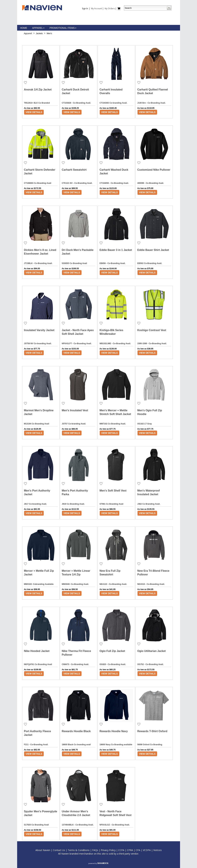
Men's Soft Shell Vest (113, 491)
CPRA (130, 850)
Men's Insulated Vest (75, 410)
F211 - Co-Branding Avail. (36, 745)
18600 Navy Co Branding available (116, 745)
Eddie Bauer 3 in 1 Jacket (116, 250)
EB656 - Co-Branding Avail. (113, 263)
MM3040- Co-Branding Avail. (75, 584)
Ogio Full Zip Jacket (112, 651)
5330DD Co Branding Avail (74, 263)
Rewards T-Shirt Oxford (152, 731)
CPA (138, 850)
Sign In (85, 8)
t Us (63, 850)
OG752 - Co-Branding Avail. (150, 664)
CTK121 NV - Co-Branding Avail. (77, 183)
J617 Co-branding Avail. (35, 504)
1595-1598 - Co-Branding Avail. (152, 344)
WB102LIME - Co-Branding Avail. (115, 344)
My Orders (110, 8)
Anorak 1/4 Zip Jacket (38, 90)
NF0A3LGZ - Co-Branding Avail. (115, 825)
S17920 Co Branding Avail (36, 825)
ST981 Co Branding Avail (112, 504)
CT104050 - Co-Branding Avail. (114, 183)
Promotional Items (63, 28)
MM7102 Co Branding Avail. (113, 424)
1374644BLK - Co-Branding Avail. (78, 825)
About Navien (43, 850)
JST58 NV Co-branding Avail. (38, 344)
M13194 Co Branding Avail (37, 424)
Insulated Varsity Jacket (39, 330)
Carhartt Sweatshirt (74, 170)
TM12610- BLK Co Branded (37, 103)
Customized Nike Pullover (154, 170)
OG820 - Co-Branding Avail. (113, 664)
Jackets (39, 33)
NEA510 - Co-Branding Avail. (151, 584)
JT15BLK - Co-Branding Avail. (38, 263)
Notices (158, 850)
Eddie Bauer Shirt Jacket (153, 250)
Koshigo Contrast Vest (152, 330)
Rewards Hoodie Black (76, 731)
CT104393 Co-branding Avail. (113, 103)
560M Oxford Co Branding (150, 745)
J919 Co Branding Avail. (73, 504)
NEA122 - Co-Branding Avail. (113, 584)
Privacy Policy (108, 850)
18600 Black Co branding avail (76, 745)
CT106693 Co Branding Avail (38, 183)
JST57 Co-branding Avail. (74, 424)
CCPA (121, 850)
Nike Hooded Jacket (37, 651)
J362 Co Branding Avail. (149, 504)
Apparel (38, 28)
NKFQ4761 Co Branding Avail (38, 664)
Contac (57, 850)
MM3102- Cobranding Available (39, 584)
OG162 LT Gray (145, 424)
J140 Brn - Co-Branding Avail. (151, 103)
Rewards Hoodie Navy (114, 731)
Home (24, 28)
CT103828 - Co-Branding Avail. (76, 103)
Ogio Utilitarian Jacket (152, 651)
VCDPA (147, 850)
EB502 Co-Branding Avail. (150, 263)
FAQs (95, 850)
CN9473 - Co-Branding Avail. (75, 664)
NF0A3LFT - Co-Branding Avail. (77, 344)
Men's (49, 33)
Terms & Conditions (79, 850)
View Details (34, 112)
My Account (96, 8)
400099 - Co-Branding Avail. (151, 183)
